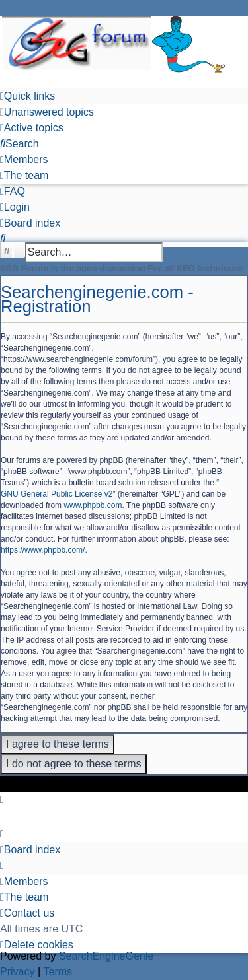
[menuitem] (47, 112)
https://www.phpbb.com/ (43, 550)
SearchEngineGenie (106, 956)
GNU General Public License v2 (57, 494)
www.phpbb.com (93, 505)
